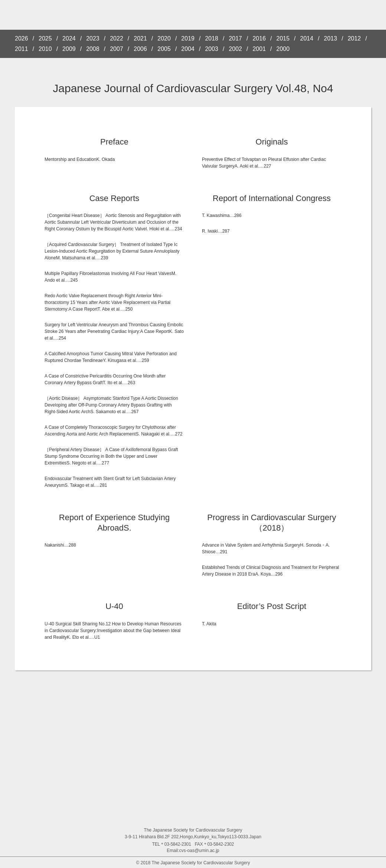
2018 (212, 39)
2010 (45, 49)
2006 (140, 49)
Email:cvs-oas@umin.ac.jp (193, 851)
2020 (164, 39)
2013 (331, 39)
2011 (22, 49)
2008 (93, 49)
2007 (117, 49)
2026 (22, 39)
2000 (283, 49)
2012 (354, 39)
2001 (259, 49)
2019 (188, 39)
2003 (212, 49)
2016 (259, 39)
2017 (235, 39)
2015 (283, 39)
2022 (117, 39)
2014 (307, 39)
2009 (69, 49)
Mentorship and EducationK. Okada (80, 159)
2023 (93, 39)
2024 (69, 39)
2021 (140, 39)
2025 (45, 39)
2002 (235, 49)
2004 (188, 49)
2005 (164, 49)
